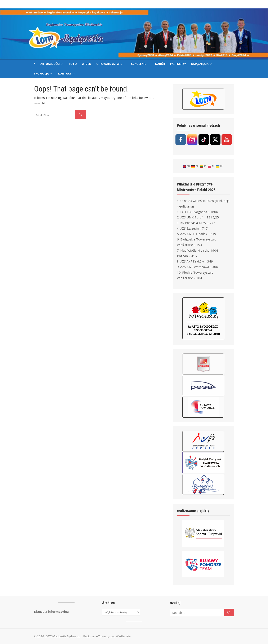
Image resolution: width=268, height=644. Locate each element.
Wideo (87, 64)
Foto (73, 64)
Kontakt (65, 73)
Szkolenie (139, 64)
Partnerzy (178, 64)
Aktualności (50, 64)
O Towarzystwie (109, 64)
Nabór (160, 64)
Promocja (41, 73)
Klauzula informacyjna (49, 611)
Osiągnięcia (200, 64)
